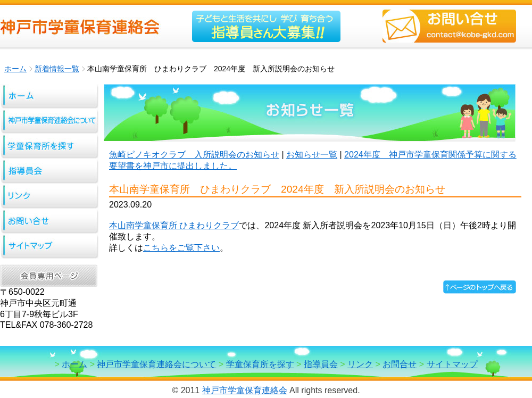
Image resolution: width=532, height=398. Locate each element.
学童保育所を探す (260, 364)
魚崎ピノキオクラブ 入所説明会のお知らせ (194, 155)
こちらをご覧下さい (181, 248)
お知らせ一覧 (312, 155)
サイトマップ (452, 364)
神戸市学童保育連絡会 (245, 390)
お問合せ (400, 364)
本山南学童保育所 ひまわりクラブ (174, 225)
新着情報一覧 (57, 69)
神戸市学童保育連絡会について (156, 364)
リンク (360, 364)
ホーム (15, 69)
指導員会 (321, 364)
